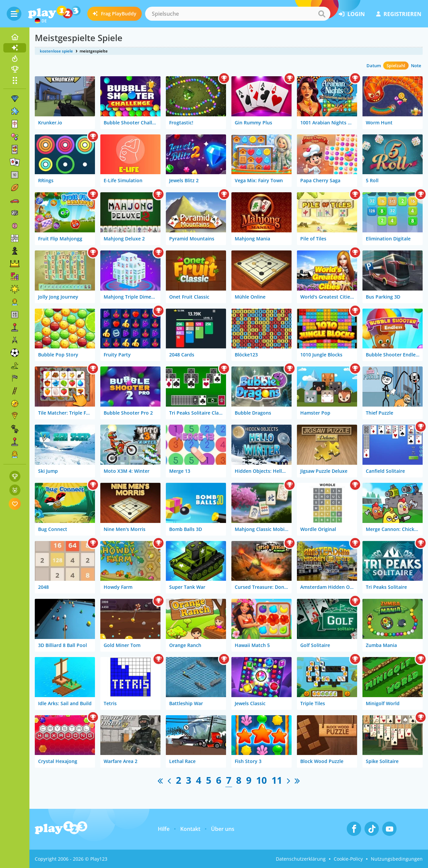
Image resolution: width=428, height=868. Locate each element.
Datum (374, 66)
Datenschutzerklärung (301, 859)
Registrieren (399, 14)
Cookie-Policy (348, 859)
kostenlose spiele (56, 51)
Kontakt (190, 829)
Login (352, 14)
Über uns (223, 829)
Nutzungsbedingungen (397, 859)
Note (416, 66)
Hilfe (164, 829)
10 (261, 780)
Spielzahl (396, 66)
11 (277, 780)
